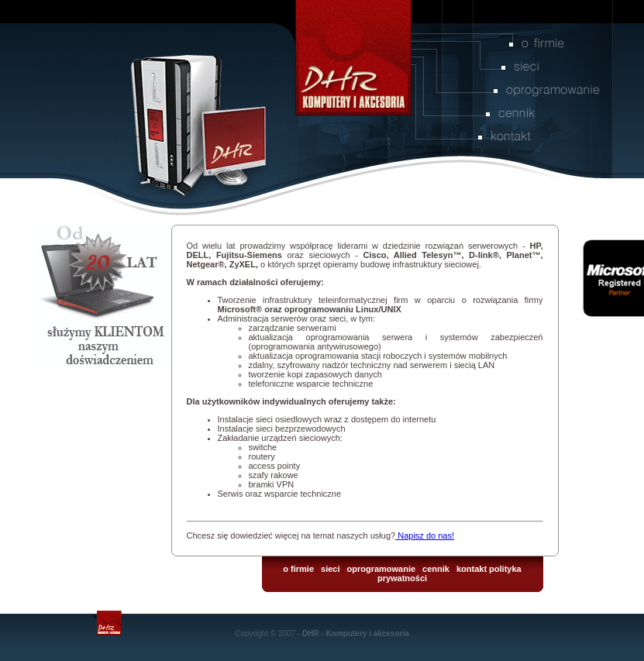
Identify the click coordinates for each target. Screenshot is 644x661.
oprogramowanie (381, 569)
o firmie (298, 569)
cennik (436, 569)
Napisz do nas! (425, 535)
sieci (330, 569)
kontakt (472, 569)
